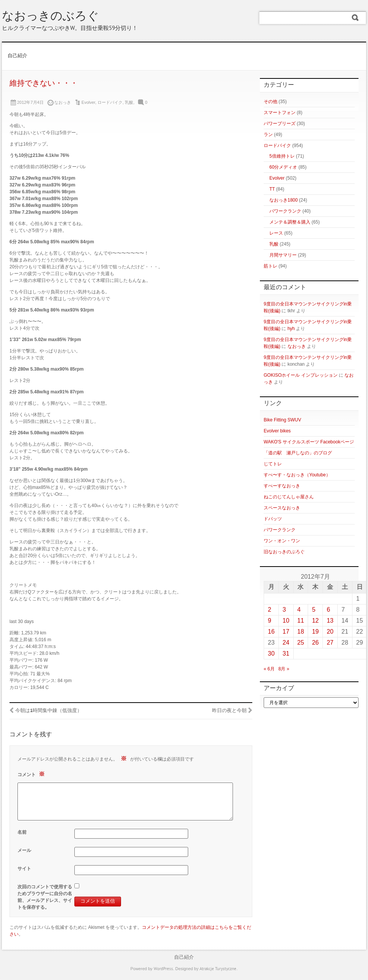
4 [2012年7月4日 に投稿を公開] (299, 610)
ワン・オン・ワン (282, 541)
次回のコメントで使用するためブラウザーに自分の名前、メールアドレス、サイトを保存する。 (45, 897)
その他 (270, 102)
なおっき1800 (284, 200)
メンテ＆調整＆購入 (290, 222)
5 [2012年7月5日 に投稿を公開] (314, 610)
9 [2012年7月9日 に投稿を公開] (270, 621)
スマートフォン (280, 113)
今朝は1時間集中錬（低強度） (49, 711)
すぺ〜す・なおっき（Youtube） (297, 475)
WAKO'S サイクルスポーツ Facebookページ (309, 442)
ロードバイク (110, 102)
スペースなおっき (282, 508)
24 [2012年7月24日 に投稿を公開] (286, 643)
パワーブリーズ (280, 124)
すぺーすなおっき (282, 486)
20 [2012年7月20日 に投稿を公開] (330, 632)
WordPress (163, 969)
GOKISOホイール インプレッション (301, 375)
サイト (24, 869)
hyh (291, 329)
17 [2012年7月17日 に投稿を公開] (286, 632)
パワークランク (285, 211)
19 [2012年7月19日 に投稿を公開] (315, 632)
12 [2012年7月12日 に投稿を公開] (315, 621)
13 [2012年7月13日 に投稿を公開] (330, 621)
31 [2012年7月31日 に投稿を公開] (286, 654)
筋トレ (270, 266)
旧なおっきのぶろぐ (284, 552)
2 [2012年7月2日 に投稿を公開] (270, 610)
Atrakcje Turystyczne (218, 969)
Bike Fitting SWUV (282, 420)
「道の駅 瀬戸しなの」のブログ (298, 453)
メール (24, 850)
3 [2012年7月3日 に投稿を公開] (284, 610)
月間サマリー (283, 255)
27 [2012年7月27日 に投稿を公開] (330, 643)
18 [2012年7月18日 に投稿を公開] (301, 632)
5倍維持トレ (282, 156)
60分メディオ (283, 167)
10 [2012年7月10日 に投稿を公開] (286, 621)
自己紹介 (17, 56)
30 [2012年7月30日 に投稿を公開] (271, 654)
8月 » (284, 669)
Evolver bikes (277, 431)
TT (272, 189)
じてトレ (273, 464)
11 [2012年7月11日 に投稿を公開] (301, 621)
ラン (268, 135)
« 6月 (269, 669)
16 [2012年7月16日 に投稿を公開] (271, 632)
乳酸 (129, 102)
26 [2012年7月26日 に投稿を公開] (315, 643)
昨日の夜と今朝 (229, 711)
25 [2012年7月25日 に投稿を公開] (301, 643)
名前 (22, 832)
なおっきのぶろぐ (50, 17)
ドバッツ (273, 519)
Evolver (88, 102)
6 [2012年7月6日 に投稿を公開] (328, 610)
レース (276, 233)
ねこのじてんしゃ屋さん (289, 497)
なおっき (297, 346)
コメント (32, 774)
